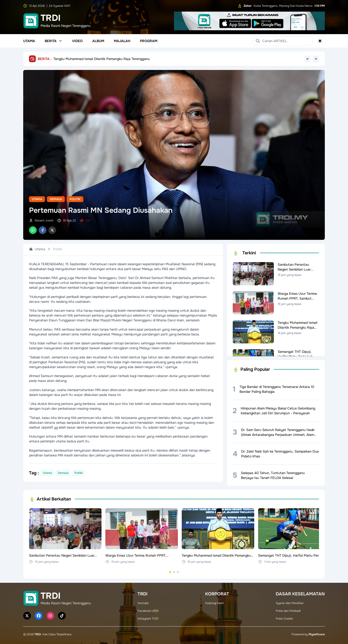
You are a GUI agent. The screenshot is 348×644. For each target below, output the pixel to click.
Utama (29, 41)
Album (98, 41)
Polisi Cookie (284, 619)
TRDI (38, 634)
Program (149, 41)
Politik (75, 199)
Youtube (143, 603)
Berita (54, 41)
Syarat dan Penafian (290, 603)
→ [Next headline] (316, 59)
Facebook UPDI (148, 611)
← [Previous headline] (308, 59)
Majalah (122, 41)
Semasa (56, 199)
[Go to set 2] (174, 572)
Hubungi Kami (214, 603)
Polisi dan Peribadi (288, 611)
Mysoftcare (317, 634)
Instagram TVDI (148, 619)
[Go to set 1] (170, 572)
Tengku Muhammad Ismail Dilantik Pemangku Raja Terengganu (102, 59)
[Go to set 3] (178, 572)
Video (77, 41)
